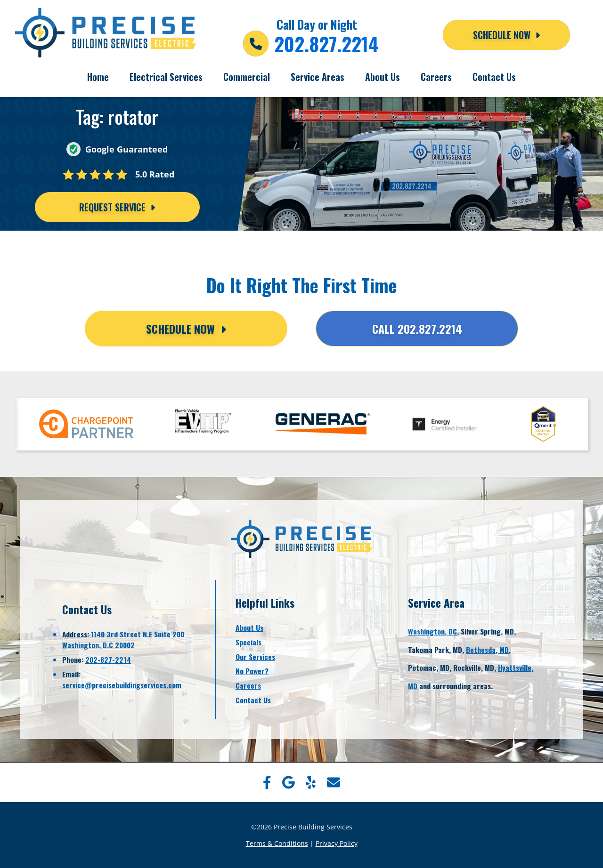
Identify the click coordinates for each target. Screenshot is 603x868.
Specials (249, 642)
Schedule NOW (506, 35)
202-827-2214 (108, 659)
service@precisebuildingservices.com (122, 685)
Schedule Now (186, 329)
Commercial (247, 77)
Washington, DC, (433, 631)
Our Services (255, 657)
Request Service (117, 207)
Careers (436, 77)
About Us (383, 77)
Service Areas (318, 77)
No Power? (252, 671)
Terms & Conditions (277, 843)
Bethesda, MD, (488, 650)
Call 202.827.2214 (417, 329)
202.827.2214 (326, 44)
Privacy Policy (337, 843)
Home (98, 77)
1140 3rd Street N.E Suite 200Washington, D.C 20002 (123, 639)
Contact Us (494, 77)
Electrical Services (166, 77)
